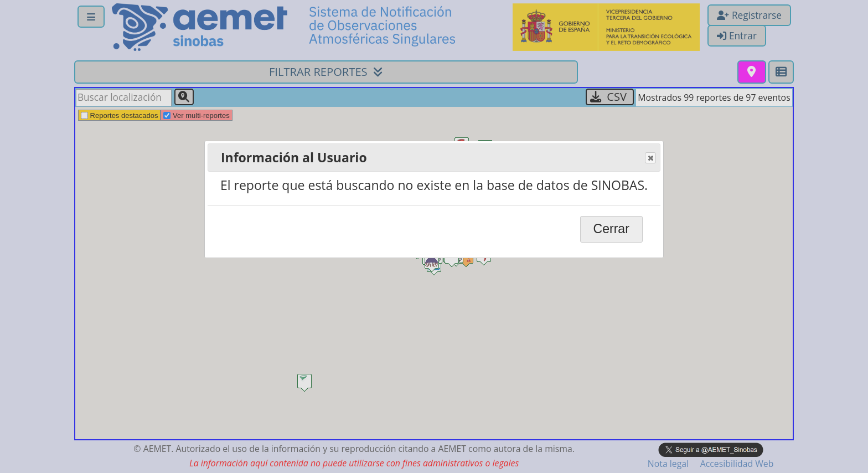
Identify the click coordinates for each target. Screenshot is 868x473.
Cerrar (611, 229)
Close (650, 158)
